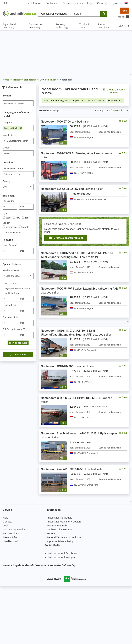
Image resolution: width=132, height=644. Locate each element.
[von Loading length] (10, 311)
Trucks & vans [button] (84, 26)
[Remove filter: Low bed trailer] (96, 100)
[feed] (84, 306)
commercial (10, 227)
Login (90, 3)
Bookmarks (52, 3)
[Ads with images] (4, 232)
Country (7, 181)
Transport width (10, 317)
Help (6, 3)
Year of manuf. (10, 245)
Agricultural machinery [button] (9, 26)
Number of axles (11, 270)
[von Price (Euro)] (10, 207)
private (24, 227)
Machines (18, 355)
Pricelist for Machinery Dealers (64, 522)
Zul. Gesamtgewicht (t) (14, 329)
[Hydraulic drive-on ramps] (4, 288)
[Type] (4, 217)
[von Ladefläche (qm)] (10, 299)
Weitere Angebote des (39, 565)
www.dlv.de (54, 579)
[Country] (18, 187)
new (16, 218)
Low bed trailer (13, 128)
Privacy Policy (65, 541)
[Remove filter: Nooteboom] (115, 100)
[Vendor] (4, 227)
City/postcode (9, 169)
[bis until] (26, 207)
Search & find (10, 537)
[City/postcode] (10, 174)
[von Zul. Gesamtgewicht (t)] (10, 335)
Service (51, 533)
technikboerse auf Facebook (61, 553)
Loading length (10, 305)
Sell (125, 11)
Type (5, 214)
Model (6, 148)
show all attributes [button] (18, 343)
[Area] (26, 174)
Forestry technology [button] (62, 26)
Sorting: (99, 110)
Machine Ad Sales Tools (60, 529)
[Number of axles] (18, 276)
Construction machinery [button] (36, 26)
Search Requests (73, 3)
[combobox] (18, 141)
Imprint (50, 541)
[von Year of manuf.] (10, 251)
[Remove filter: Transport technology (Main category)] (63, 100)
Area (20, 169)
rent (26, 218)
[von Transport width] (10, 323)
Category (7, 122)
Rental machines (103, 26)
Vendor (6, 223)
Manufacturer (9, 135)
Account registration (14, 529)
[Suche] (18, 103)
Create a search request (114, 91)
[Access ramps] (4, 283)
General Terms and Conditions (64, 537)
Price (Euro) (9, 201)
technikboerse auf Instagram (61, 557)
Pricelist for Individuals (59, 518)
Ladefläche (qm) (11, 293)
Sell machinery (11, 533)
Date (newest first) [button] (116, 110)
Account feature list (57, 525)
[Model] (18, 153)
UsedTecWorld (11, 541)
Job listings (35, 3)
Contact (7, 522)
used (7, 218)
